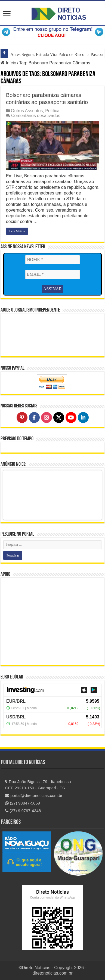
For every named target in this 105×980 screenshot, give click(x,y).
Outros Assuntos (27, 111)
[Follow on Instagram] (47, 417)
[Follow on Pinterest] (22, 417)
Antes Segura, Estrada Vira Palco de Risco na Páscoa (57, 54)
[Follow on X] (59, 417)
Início (8, 63)
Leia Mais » (17, 231)
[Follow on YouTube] (71, 417)
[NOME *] (53, 260)
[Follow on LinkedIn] (83, 417)
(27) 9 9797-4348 (23, 811)
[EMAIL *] (53, 274)
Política (52, 111)
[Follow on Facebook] (34, 417)
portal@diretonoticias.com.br (34, 795)
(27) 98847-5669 (23, 803)
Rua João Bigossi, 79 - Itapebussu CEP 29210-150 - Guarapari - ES (38, 785)
